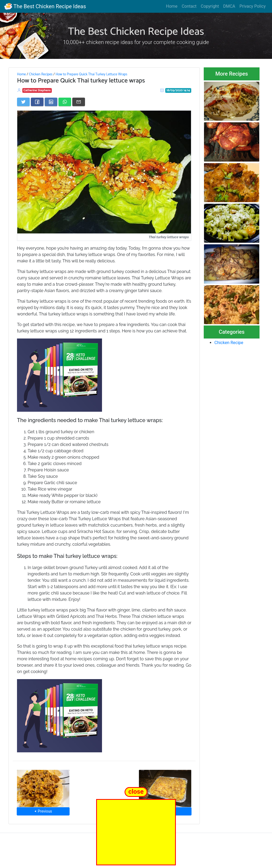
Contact (189, 6)
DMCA (229, 6)
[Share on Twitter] (23, 102)
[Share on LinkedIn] (51, 102)
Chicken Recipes (41, 74)
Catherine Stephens (37, 90)
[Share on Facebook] (37, 102)
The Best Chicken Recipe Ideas (45, 6)
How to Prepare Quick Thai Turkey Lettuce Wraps (91, 74)
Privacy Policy (253, 6)
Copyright (210, 6)
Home (172, 6)
